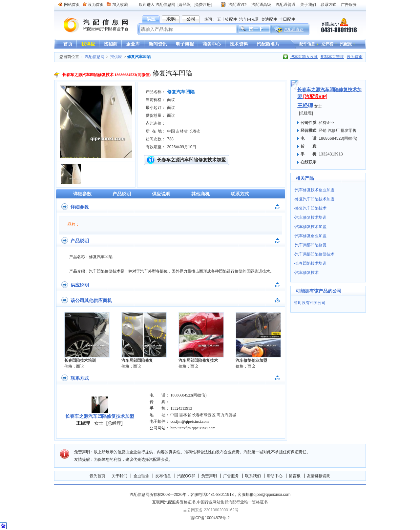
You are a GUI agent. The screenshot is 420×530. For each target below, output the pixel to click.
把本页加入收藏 (304, 57)
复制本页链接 (332, 57)
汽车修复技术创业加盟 (315, 190)
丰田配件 (287, 19)
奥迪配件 (269, 19)
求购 (171, 19)
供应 (151, 19)
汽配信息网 (92, 25)
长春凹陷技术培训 (80, 360)
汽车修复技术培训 (311, 217)
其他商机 (200, 194)
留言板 (295, 476)
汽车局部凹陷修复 (137, 360)
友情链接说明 (319, 476)
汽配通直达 (294, 30)
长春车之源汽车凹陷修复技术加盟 (191, 160)
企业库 (133, 44)
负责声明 (209, 476)
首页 (68, 44)
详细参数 (82, 194)
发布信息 (163, 476)
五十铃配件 (227, 19)
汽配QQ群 (186, 476)
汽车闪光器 (249, 19)
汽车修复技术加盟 (311, 227)
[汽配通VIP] (315, 96)
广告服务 (349, 5)
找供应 (88, 44)
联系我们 (253, 476)
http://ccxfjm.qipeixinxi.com (193, 428)
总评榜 (327, 44)
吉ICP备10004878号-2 (210, 518)
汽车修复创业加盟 (251, 360)
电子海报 (185, 44)
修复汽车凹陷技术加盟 (315, 199)
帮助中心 (275, 476)
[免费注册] (203, 5)
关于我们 (308, 5)
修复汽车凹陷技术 (311, 208)
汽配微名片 (268, 44)
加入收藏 (120, 5)
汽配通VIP (237, 5)
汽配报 (346, 44)
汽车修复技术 (307, 273)
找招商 (111, 44)
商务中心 (212, 44)
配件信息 (307, 44)
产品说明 (122, 194)
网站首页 (72, 5)
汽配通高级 (261, 5)
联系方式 (328, 5)
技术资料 (239, 44)
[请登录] (185, 5)
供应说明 (161, 194)
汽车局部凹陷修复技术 (198, 360)
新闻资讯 (158, 44)
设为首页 (96, 5)
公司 (191, 19)
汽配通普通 (285, 5)
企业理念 (141, 476)
